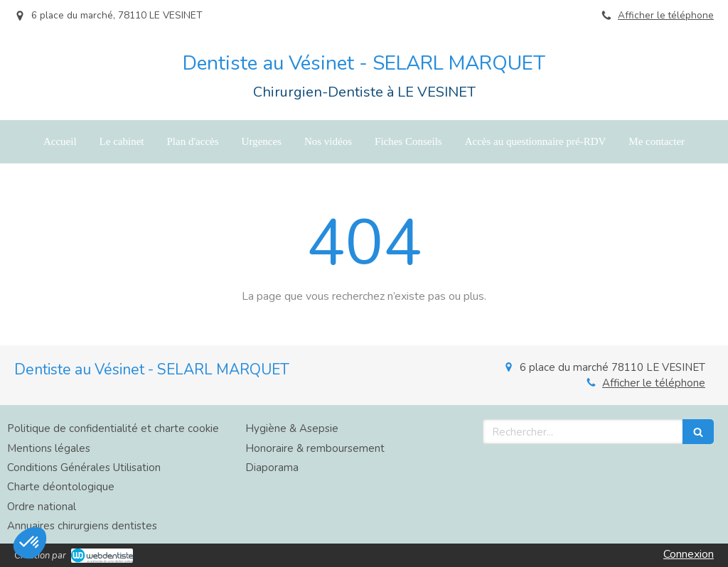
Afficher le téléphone (666, 15)
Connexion (689, 554)
